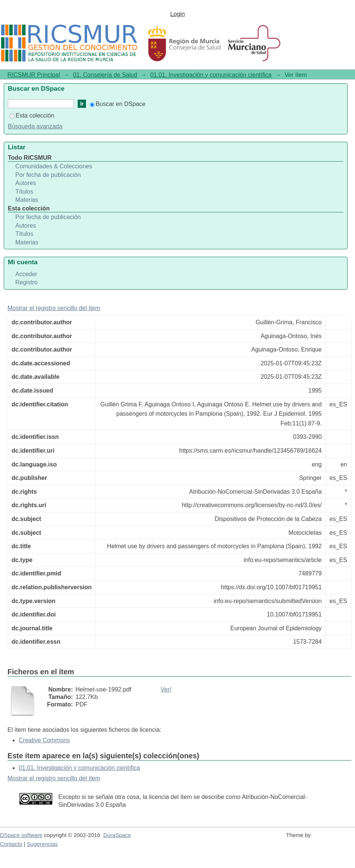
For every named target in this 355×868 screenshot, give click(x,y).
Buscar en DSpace (118, 104)
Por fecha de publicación (48, 175)
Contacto (11, 844)
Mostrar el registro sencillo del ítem (54, 308)
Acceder (26, 274)
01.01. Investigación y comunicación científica (211, 75)
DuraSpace (117, 835)
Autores (26, 183)
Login (177, 14)
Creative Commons (44, 740)
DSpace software (21, 835)
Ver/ (166, 689)
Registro (27, 282)
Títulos (24, 192)
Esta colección (32, 115)
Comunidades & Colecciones (54, 166)
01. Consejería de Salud (105, 75)
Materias (27, 200)
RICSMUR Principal (34, 75)
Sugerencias (42, 844)
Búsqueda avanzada (35, 126)
